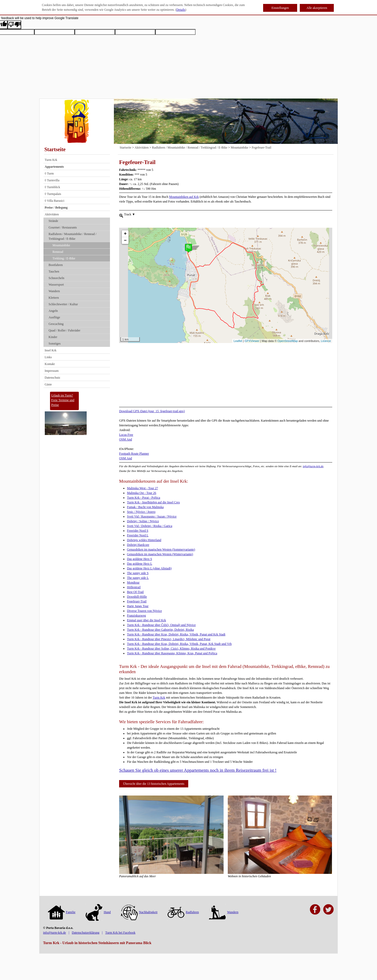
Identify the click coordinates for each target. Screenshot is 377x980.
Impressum (52, 371)
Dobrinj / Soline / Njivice (143, 521)
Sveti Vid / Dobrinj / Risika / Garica (150, 526)
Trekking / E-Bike (64, 258)
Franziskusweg (136, 616)
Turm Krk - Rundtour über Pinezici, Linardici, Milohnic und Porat (169, 639)
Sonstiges (55, 344)
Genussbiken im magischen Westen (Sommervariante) (161, 549)
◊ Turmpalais (53, 194)
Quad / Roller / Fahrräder (65, 330)
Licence (326, 341)
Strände (54, 221)
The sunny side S (138, 573)
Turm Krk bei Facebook (120, 933)
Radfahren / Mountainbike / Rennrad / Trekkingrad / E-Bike (73, 236)
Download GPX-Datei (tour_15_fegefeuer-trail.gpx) (152, 411)
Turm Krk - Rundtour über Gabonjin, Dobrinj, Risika (160, 630)
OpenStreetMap (288, 341)
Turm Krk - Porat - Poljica (144, 498)
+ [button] (125, 224)
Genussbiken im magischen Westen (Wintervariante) (160, 554)
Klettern (54, 298)
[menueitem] (121, 215)
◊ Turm (49, 173)
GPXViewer (252, 341)
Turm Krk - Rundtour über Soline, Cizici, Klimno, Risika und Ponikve (171, 649)
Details (181, 10)
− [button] (125, 231)
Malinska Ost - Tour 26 (142, 493)
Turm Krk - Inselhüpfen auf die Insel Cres (153, 502)
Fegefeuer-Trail (261, 148)
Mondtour (133, 582)
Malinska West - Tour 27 (142, 488)
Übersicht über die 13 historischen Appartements (154, 784)
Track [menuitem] (129, 214)
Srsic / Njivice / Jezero (141, 512)
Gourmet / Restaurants (63, 227)
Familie (62, 912)
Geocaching (56, 324)
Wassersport (56, 285)
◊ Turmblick (52, 187)
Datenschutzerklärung (85, 933)
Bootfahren (56, 265)
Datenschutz (52, 378)
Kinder (53, 337)
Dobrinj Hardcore (138, 545)
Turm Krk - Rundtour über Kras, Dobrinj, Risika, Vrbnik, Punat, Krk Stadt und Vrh (179, 644)
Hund (98, 912)
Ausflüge (54, 317)
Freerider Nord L (138, 535)
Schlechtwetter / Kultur (63, 304)
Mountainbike (61, 245)
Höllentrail (134, 587)
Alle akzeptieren (317, 8)
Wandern (54, 291)
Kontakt (50, 364)
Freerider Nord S (138, 531)
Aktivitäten (52, 214)
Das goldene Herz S (140, 559)
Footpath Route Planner (134, 454)
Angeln (53, 311)
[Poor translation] (14, 25)
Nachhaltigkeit (139, 912)
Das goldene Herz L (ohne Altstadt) (149, 568)
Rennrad (58, 252)
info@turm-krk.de (313, 466)
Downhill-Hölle (137, 597)
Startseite (55, 149)
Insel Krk (51, 350)
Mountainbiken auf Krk (184, 197)
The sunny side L (138, 578)
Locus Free (126, 435)
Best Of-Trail (135, 592)
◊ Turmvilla (52, 180)
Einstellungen (280, 8)
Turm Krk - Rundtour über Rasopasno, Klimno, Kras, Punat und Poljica (172, 653)
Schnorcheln (57, 278)
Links (48, 357)
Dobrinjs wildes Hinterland (144, 540)
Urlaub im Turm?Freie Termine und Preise (63, 400)
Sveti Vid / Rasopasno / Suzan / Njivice (152, 516)
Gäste (48, 384)
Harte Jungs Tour (138, 606)
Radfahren (183, 912)
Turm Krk (51, 160)
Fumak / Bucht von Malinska (145, 507)
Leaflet (238, 341)
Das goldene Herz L (140, 564)
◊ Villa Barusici (55, 201)
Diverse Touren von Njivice (144, 611)
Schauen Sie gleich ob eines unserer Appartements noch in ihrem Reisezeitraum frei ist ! (198, 770)
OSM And (126, 439)
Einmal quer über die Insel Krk (146, 620)
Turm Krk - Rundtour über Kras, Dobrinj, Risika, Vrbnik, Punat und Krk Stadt (176, 634)
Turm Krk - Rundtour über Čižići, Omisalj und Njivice (161, 625)
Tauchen (54, 271)
